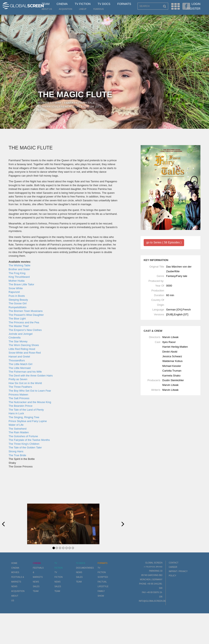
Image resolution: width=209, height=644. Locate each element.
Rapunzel (14, 292)
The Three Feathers (20, 387)
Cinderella (15, 338)
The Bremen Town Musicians (26, 311)
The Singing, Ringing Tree (24, 417)
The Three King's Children (24, 444)
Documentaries (85, 568)
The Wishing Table (19, 265)
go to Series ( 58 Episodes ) (164, 242)
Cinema (62, 4)
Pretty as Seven (18, 379)
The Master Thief (19, 326)
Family (101, 591)
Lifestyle (103, 586)
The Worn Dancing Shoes (24, 345)
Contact (174, 563)
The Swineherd (17, 429)
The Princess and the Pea (24, 322)
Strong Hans (16, 451)
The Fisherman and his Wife (25, 372)
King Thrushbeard (19, 277)
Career (173, 567)
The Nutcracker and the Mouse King (30, 402)
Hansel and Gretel (19, 357)
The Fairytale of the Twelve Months (29, 440)
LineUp (83, 9)
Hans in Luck (16, 413)
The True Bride (17, 455)
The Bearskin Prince (21, 406)
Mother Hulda (17, 281)
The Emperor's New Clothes (25, 330)
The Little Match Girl (20, 364)
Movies (15, 572)
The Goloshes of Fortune (23, 436)
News (14, 586)
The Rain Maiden (19, 432)
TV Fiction (83, 4)
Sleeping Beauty (18, 300)
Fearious (98, 9)
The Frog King (17, 273)
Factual (102, 582)
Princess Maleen (18, 395)
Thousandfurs (17, 360)
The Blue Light (17, 319)
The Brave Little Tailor (21, 284)
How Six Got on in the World (25, 383)
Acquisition (65, 9)
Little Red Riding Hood (22, 349)
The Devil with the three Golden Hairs (31, 376)
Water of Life (16, 425)
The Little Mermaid (20, 368)
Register (193, 9)
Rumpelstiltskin (17, 307)
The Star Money (18, 341)
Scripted (103, 577)
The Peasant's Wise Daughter (26, 315)
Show (101, 596)
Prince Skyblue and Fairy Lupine (28, 421)
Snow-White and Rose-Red (25, 353)
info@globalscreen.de (152, 601)
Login (196, 4)
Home (14, 563)
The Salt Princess (19, 398)
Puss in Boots (17, 296)
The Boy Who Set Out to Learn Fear (30, 391)
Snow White (16, 288)
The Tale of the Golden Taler (25, 447)
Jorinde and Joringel (21, 334)
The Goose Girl (18, 303)
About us (47, 9)
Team (46, 4)
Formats (124, 4)
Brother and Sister (19, 269)
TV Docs (104, 4)
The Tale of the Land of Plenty (26, 410)
